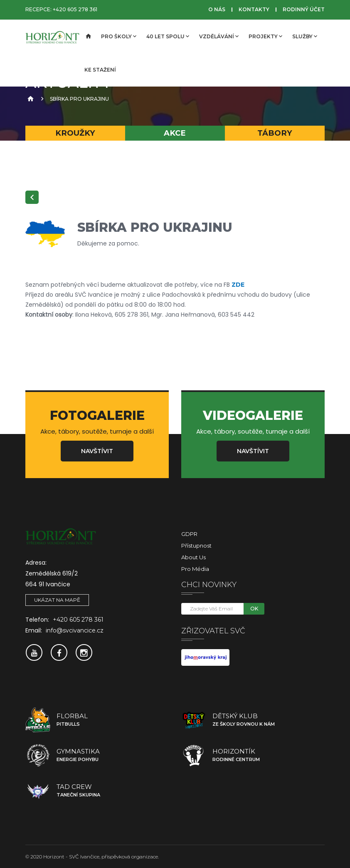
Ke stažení (100, 70)
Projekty (265, 36)
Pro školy (119, 36)
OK (254, 609)
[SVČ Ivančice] (52, 37)
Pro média (195, 569)
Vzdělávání (219, 36)
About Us (193, 557)
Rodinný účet (304, 9)
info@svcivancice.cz (75, 630)
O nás (217, 9)
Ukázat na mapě (57, 600)
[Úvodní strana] (88, 37)
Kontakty (254, 9)
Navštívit (97, 451)
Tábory (275, 133)
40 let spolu (168, 36)
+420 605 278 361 (75, 9)
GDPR (189, 534)
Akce (175, 133)
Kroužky (75, 133)
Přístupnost (196, 546)
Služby (305, 36)
